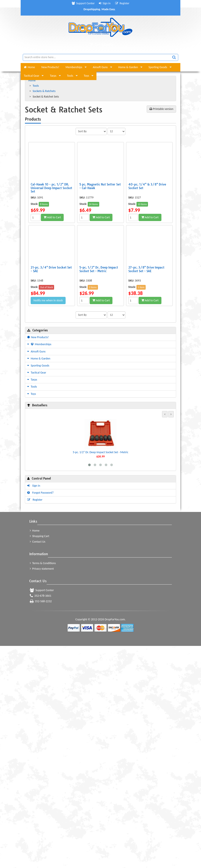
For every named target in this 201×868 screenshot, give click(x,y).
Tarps (53, 76)
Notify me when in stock (48, 300)
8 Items (44, 204)
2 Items (93, 287)
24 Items (93, 204)
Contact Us (38, 542)
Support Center (83, 3)
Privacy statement (42, 569)
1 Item (141, 287)
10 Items (142, 204)
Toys (87, 76)
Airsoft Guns (100, 67)
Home (29, 67)
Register (122, 3)
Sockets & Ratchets (44, 91)
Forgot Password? (40, 493)
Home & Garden (128, 67)
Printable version (161, 109)
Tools (70, 76)
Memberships (74, 67)
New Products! (50, 67)
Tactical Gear (32, 76)
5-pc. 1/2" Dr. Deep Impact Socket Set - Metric (101, 452)
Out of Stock (46, 287)
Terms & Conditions (43, 563)
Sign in (105, 3)
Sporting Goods (158, 67)
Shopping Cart (39, 536)
